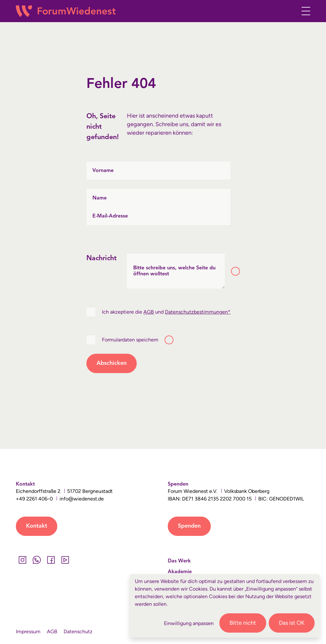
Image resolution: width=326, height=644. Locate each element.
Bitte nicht (243, 623)
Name (100, 198)
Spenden (189, 526)
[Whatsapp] (37, 560)
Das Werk (179, 561)
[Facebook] (51, 560)
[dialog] (225, 606)
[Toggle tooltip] (235, 271)
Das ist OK (292, 623)
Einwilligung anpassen (189, 623)
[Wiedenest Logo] (66, 11)
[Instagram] (22, 560)
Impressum (28, 632)
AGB (149, 312)
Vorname (103, 170)
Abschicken (112, 363)
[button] (290, 12)
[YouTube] (65, 560)
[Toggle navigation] (304, 11)
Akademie (180, 572)
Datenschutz (78, 632)
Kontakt (37, 526)
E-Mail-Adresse (110, 216)
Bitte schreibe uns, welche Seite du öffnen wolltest (174, 271)
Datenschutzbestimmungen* (198, 312)
